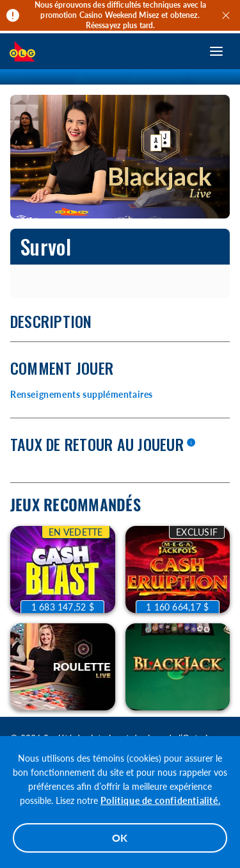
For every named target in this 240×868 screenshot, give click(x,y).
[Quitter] (228, 15)
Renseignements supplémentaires (82, 394)
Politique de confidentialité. (160, 800)
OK (120, 838)
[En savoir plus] (191, 443)
